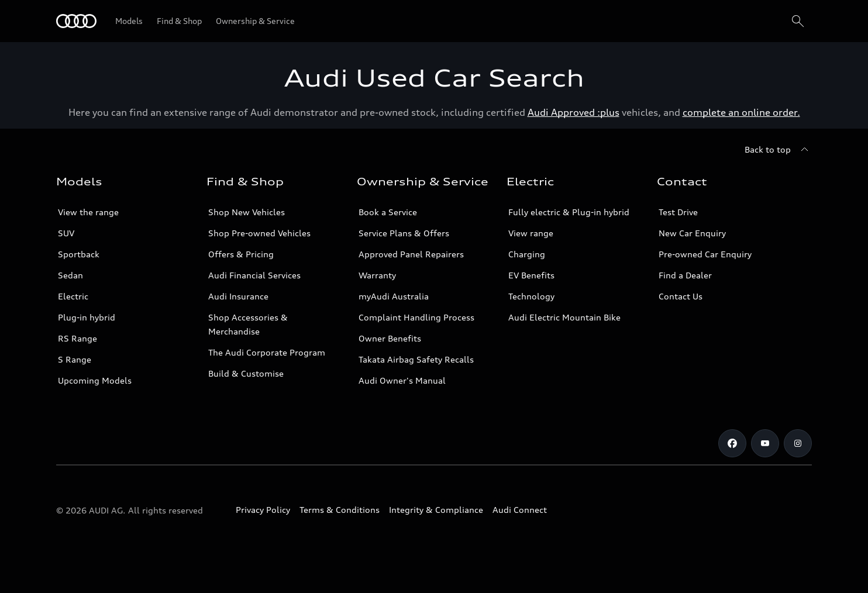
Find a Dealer (685, 275)
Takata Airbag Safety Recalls (416, 359)
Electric (73, 296)
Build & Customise (246, 373)
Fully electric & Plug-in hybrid (569, 212)
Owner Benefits (390, 338)
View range (531, 233)
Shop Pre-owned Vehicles (259, 233)
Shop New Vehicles (247, 212)
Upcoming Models (95, 380)
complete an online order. (741, 112)
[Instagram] (798, 443)
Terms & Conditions (340, 510)
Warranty (377, 275)
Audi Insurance (238, 296)
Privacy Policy (263, 510)
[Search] (798, 21)
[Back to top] (778, 150)
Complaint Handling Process (416, 317)
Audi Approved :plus (573, 112)
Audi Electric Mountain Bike (564, 317)
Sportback (79, 254)
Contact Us (681, 296)
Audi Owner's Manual (402, 380)
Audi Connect (520, 510)
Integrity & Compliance (436, 510)
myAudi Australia (394, 296)
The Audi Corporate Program (267, 352)
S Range (75, 359)
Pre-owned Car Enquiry (705, 254)
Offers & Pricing (241, 254)
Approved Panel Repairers (411, 254)
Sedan (70, 275)
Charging (527, 254)
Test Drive (678, 212)
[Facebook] (732, 443)
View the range (88, 212)
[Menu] (76, 21)
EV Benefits (531, 275)
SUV (66, 233)
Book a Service (388, 212)
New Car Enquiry (692, 233)
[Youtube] (765, 443)
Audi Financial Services (254, 275)
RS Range (77, 338)
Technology (531, 296)
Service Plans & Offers (404, 233)
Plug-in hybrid (87, 317)
